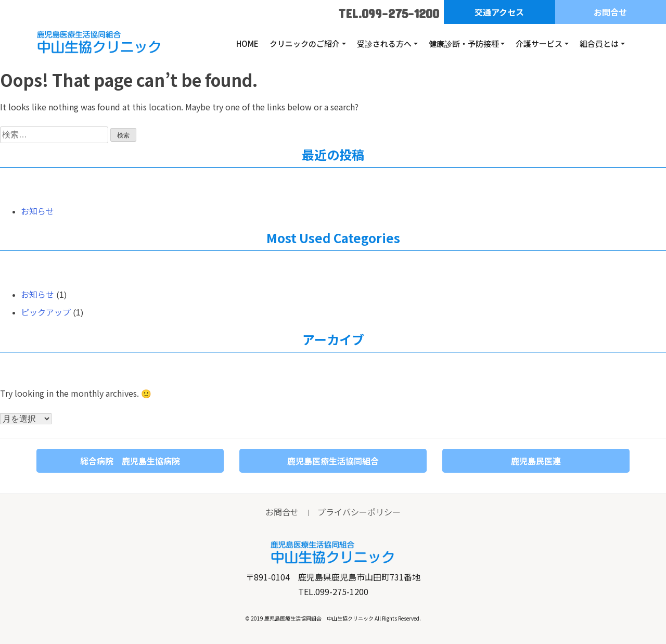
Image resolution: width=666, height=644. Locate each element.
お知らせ (37, 211)
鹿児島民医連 (536, 461)
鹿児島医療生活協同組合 (333, 461)
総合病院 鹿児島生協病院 (130, 461)
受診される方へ (384, 43)
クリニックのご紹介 (305, 43)
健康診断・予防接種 (464, 43)
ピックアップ (46, 312)
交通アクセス (499, 12)
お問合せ (610, 12)
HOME (247, 43)
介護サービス (539, 43)
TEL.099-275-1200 (389, 13)
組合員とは (599, 43)
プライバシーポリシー (359, 512)
